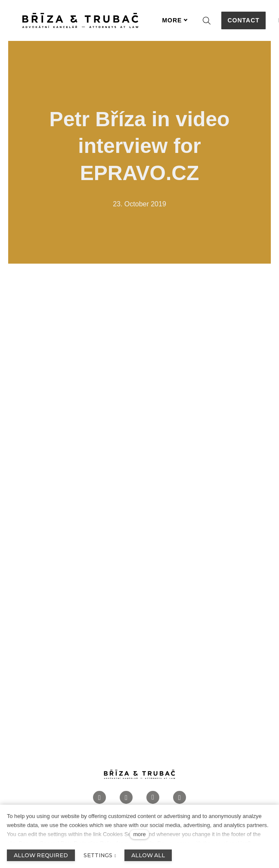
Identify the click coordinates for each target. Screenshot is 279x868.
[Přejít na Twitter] (180, 798)
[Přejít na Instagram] (126, 798)
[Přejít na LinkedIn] (153, 798)
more (139, 834)
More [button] (175, 20)
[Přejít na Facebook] (99, 798)
